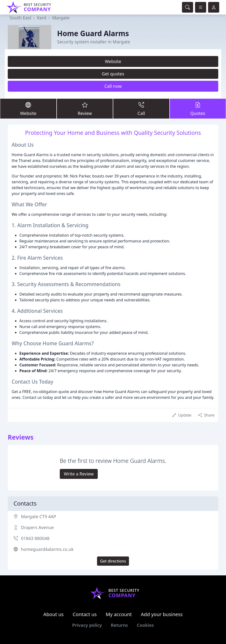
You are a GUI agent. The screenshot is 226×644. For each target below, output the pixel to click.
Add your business (162, 614)
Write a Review (79, 474)
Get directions (113, 561)
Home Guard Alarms (93, 33)
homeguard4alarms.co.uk (47, 549)
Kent (42, 18)
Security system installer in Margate (94, 42)
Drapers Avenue (37, 527)
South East (20, 18)
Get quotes (113, 74)
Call (141, 108)
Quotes (198, 108)
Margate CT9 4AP (39, 516)
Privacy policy (87, 625)
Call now (113, 86)
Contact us (85, 614)
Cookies (145, 625)
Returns (119, 625)
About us (53, 614)
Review (85, 108)
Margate (61, 18)
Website (113, 61)
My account (119, 614)
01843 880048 (35, 538)
